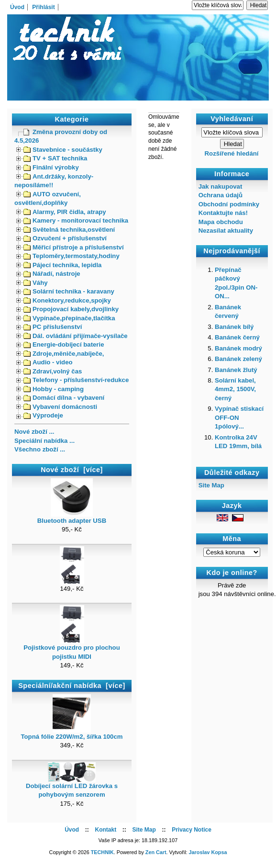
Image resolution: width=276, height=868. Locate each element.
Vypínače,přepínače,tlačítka (69, 318)
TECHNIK (102, 852)
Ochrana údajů (221, 195)
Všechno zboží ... (40, 449)
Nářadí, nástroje (52, 274)
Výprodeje (43, 415)
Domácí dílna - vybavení (64, 398)
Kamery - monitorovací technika (76, 220)
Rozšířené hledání (232, 153)
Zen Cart (156, 852)
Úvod (17, 7)
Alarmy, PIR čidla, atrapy (65, 212)
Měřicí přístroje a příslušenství (74, 247)
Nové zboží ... (34, 432)
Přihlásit (43, 7)
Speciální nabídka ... (44, 441)
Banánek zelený (238, 359)
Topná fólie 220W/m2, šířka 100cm (72, 733)
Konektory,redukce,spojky (67, 300)
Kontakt (105, 830)
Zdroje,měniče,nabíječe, (64, 354)
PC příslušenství (53, 327)
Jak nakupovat (221, 186)
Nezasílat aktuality (226, 231)
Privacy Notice (192, 830)
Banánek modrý (238, 348)
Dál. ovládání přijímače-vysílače (76, 336)
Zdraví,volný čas (53, 371)
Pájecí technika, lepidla (62, 265)
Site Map (211, 485)
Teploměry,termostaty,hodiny (72, 256)
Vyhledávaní (232, 119)
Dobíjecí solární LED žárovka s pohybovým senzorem (72, 787)
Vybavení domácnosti (60, 407)
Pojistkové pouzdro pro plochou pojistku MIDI (72, 649)
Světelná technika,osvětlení (69, 230)
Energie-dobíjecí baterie (64, 344)
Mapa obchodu (221, 222)
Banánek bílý (234, 327)
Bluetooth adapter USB (72, 518)
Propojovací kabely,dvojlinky (71, 309)
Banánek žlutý (236, 370)
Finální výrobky (51, 167)
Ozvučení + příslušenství (65, 238)
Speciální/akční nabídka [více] (72, 686)
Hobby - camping (54, 389)
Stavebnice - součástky (63, 150)
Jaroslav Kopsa (208, 852)
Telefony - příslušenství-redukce (76, 380)
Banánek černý (237, 337)
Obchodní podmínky (229, 204)
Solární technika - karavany (69, 291)
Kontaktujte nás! (223, 213)
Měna (232, 539)
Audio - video (48, 362)
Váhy (36, 283)
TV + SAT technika (55, 158)
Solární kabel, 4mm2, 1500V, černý (235, 389)
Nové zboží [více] (72, 470)
